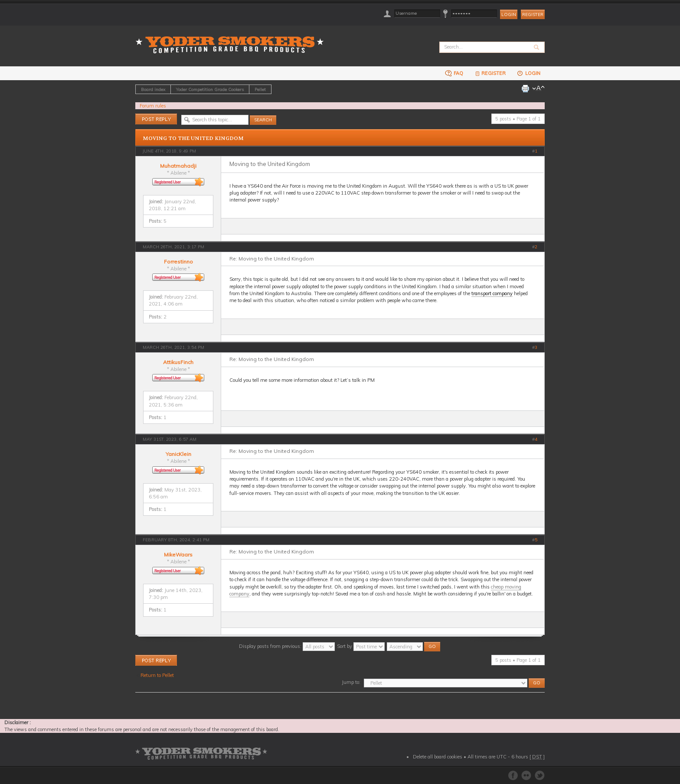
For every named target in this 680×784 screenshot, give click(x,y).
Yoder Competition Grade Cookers (210, 89)
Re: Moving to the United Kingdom (272, 259)
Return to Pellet (157, 675)
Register (533, 15)
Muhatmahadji (178, 166)
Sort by (361, 646)
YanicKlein (178, 454)
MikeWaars (178, 555)
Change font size (538, 88)
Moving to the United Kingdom (193, 138)
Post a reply (156, 119)
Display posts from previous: (287, 646)
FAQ (454, 73)
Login (528, 73)
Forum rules (153, 106)
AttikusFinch (178, 362)
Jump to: (351, 682)
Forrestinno (178, 262)
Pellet (260, 89)
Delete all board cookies (438, 757)
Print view (525, 88)
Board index (153, 89)
